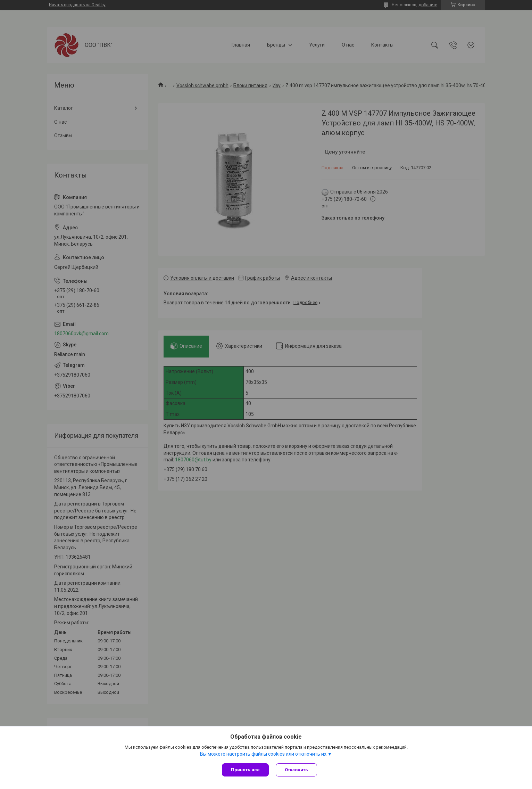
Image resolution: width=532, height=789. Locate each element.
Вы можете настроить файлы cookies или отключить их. (264, 754)
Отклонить (296, 770)
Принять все (245, 770)
